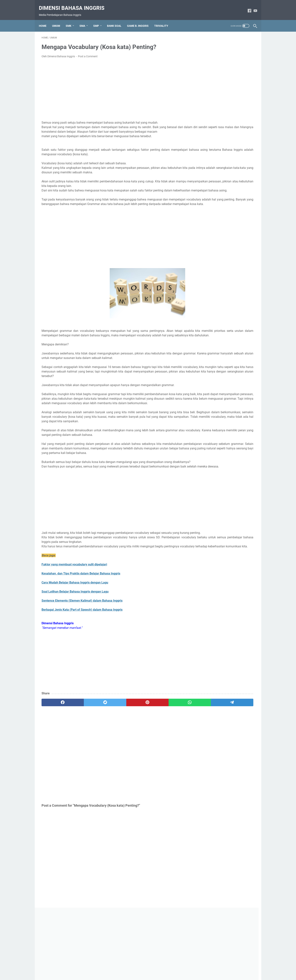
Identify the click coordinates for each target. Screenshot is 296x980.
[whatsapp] (141, 753)
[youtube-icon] (253, 7)
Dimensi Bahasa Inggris (74, 4)
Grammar (208, 181)
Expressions (210, 168)
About (123, 966)
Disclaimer (157, 966)
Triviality (207, 194)
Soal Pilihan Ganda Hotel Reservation (226, 313)
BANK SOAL (117, 20)
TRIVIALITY (164, 20)
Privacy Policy (139, 966)
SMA (85, 20)
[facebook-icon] (247, 7)
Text (204, 188)
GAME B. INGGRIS (140, 20)
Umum (206, 200)
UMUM (59, 20)
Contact (171, 966)
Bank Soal (208, 162)
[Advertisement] (113, 86)
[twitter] (84, 753)
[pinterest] (113, 753)
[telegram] (170, 753)
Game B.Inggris (212, 175)
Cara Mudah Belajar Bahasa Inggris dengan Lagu (75, 633)
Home (45, 20)
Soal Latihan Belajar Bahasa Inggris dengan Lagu (75, 642)
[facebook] (56, 753)
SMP (99, 20)
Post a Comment (88, 53)
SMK (71, 20)
